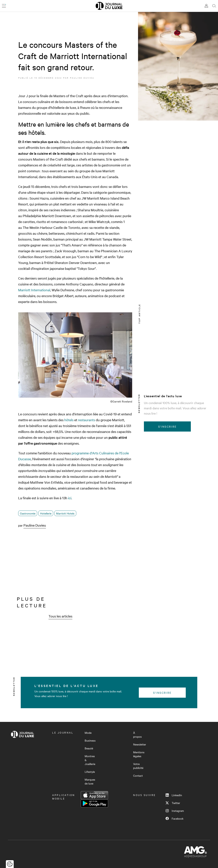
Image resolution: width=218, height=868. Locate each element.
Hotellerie (46, 513)
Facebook (174, 818)
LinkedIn (174, 795)
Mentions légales (139, 754)
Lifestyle (90, 772)
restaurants (87, 420)
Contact (138, 776)
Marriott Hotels (65, 513)
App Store (94, 795)
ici (70, 498)
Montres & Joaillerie (90, 760)
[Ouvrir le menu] (4, 6)
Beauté (89, 748)
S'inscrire (167, 426)
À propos (137, 735)
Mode (88, 733)
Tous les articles (60, 616)
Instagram (175, 811)
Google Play (94, 803)
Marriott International (34, 290)
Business (90, 740)
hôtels (69, 420)
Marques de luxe (90, 781)
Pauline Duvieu (82, 78)
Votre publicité (138, 766)
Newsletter (140, 744)
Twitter (173, 803)
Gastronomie (28, 513)
